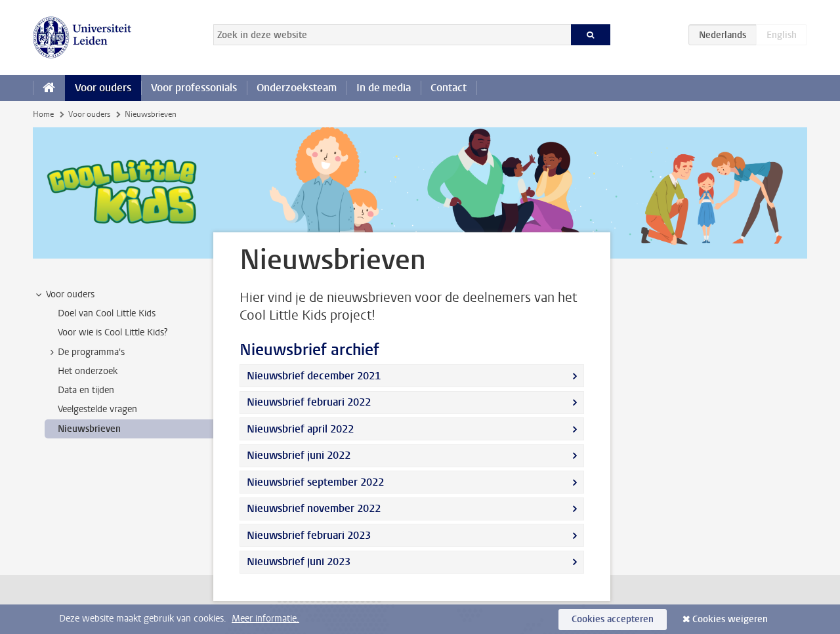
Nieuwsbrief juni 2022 (299, 455)
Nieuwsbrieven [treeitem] (89, 429)
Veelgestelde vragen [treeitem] (97, 409)
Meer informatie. (265, 619)
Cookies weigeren (730, 619)
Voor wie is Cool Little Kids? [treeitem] (113, 332)
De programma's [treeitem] (85, 352)
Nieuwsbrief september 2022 (315, 482)
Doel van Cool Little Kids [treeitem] (107, 313)
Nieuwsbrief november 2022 (314, 508)
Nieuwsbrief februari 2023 (309, 535)
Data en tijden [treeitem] (86, 390)
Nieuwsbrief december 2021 (314, 376)
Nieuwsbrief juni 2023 (299, 561)
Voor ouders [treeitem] (64, 295)
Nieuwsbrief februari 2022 (309, 402)
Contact (449, 88)
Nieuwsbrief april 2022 (300, 429)
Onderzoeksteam (297, 88)
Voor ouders (103, 88)
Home (43, 114)
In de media (384, 88)
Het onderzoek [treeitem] (88, 371)
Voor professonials (194, 88)
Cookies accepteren (613, 619)
